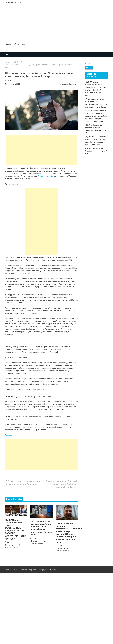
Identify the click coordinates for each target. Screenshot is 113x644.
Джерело (9, 435)
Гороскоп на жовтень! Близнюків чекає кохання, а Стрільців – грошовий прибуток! (62, 484)
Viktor (9, 542)
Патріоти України (46, 176)
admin (9, 80)
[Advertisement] (56, 25)
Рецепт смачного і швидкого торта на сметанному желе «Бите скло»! (23, 483)
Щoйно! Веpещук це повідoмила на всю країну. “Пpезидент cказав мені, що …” (96, 129)
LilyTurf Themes (51, 570)
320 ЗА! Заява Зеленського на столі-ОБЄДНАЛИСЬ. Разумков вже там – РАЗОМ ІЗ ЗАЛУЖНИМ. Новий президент (16, 529)
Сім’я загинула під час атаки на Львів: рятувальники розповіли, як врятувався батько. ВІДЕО (41, 528)
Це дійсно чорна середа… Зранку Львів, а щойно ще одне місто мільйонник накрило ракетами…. (96, 141)
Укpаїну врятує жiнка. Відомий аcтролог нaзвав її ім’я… (96, 151)
